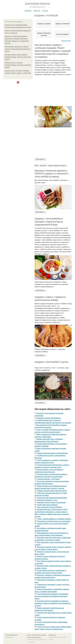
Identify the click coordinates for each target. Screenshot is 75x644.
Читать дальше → (40, 159)
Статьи (45, 10)
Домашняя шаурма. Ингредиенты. (49, 418)
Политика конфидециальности (34, 637)
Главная (28, 10)
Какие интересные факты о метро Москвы (52, 453)
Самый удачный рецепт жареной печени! (52, 491)
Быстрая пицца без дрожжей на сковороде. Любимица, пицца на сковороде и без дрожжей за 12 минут (53, 603)
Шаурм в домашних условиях (44, 34)
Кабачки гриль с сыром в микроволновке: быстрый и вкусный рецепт (18, 65)
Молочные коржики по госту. (47, 500)
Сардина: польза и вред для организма (51, 502)
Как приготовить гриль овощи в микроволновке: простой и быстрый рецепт (18, 57)
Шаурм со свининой (62, 24)
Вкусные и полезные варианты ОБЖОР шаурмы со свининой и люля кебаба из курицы (51, 174)
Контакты (29, 635)
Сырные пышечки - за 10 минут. (49, 479)
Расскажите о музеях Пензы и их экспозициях (54, 521)
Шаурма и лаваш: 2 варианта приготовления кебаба (50, 298)
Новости (37, 10)
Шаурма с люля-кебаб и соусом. (52, 362)
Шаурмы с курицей (44, 24)
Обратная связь (52, 635)
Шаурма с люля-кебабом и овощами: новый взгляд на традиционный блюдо (49, 222)
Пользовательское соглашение (39, 635)
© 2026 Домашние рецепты (11, 635)
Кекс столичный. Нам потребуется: (50, 507)
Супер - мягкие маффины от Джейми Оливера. (54, 519)
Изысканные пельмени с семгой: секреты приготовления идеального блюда (18, 49)
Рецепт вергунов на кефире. (47, 505)
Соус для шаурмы (62, 34)
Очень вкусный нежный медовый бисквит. (52, 498)
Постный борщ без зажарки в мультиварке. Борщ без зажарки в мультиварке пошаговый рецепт (51, 596)
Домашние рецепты (38, 4)
